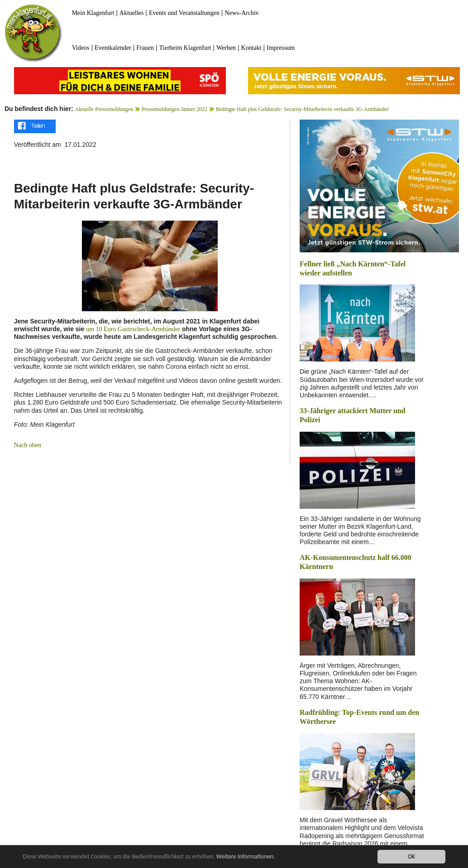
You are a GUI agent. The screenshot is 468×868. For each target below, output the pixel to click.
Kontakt (251, 48)
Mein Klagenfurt (93, 13)
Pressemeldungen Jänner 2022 (174, 109)
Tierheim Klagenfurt (185, 48)
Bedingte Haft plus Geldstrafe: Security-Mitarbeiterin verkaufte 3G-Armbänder (302, 109)
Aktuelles (132, 13)
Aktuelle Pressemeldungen (104, 109)
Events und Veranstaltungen (184, 13)
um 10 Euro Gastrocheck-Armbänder (133, 329)
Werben (226, 48)
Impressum (281, 48)
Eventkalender (113, 48)
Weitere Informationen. (246, 857)
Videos (81, 48)
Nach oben (28, 445)
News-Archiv (241, 13)
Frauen (145, 48)
